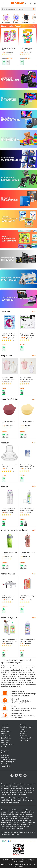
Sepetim (22, 734)
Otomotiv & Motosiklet (8, 759)
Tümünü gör (32, 26)
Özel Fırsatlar (24, 740)
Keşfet (34, 312)
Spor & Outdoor (6, 764)
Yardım (3, 864)
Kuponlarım (23, 731)
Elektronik (4, 753)
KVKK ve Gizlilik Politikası (15, 864)
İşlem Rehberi (6, 736)
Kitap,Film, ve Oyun (7, 762)
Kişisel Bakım (5, 766)
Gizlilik (3, 729)
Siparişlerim (24, 736)
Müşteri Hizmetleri (26, 727)
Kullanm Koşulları (30, 864)
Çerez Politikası (6, 738)
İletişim (3, 747)
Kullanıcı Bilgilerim (26, 738)
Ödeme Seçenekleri (7, 745)
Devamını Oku (15, 687)
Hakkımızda (5, 727)
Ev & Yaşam (5, 755)
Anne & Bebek (6, 757)
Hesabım (22, 729)
